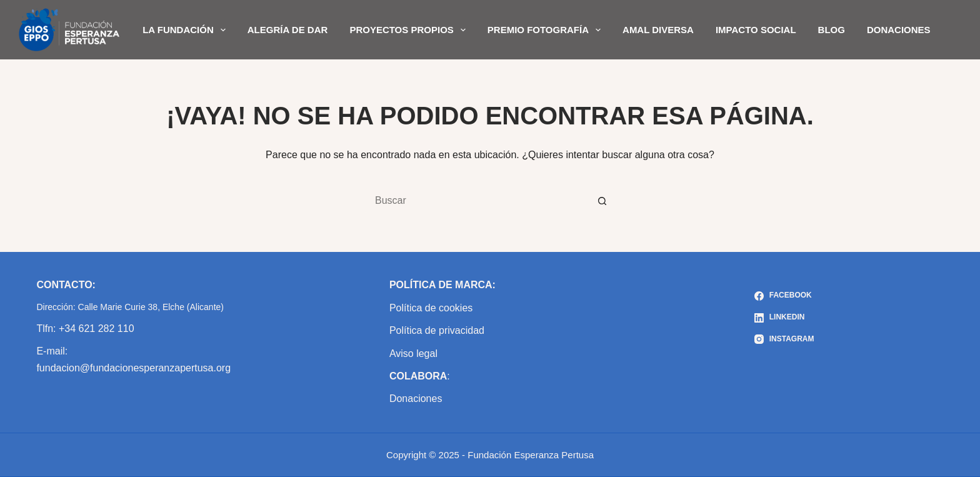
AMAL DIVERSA (658, 30)
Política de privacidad (437, 330)
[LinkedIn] (784, 318)
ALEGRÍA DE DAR (288, 30)
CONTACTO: (66, 285)
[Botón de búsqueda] (602, 201)
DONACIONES (899, 30)
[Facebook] (784, 296)
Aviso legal (413, 354)
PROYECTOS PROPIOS (410, 30)
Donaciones (416, 399)
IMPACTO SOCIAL (756, 30)
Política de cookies (431, 308)
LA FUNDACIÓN (187, 30)
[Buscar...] (477, 201)
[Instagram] (784, 339)
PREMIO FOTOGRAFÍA (547, 30)
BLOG (832, 30)
